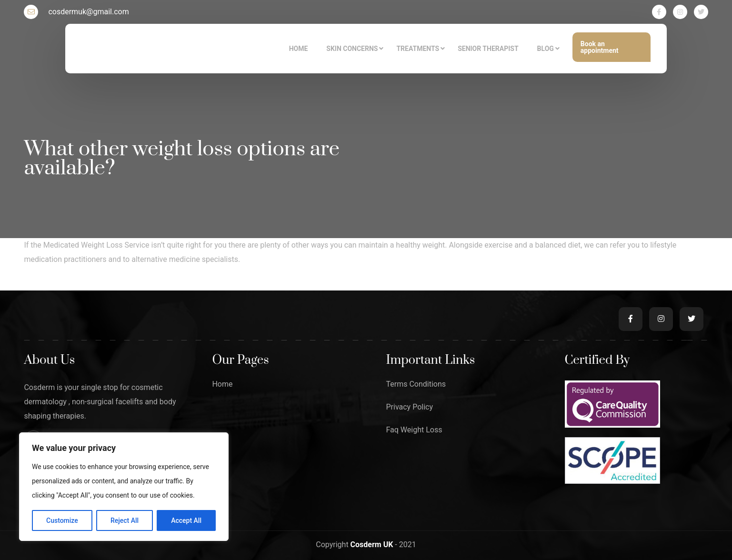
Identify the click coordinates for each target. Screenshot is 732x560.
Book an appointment (600, 47)
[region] (124, 487)
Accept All (186, 520)
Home (222, 384)
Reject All (125, 520)
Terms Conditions (416, 384)
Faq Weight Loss (414, 430)
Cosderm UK (373, 545)
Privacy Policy (409, 407)
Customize (62, 520)
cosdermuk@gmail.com (76, 12)
